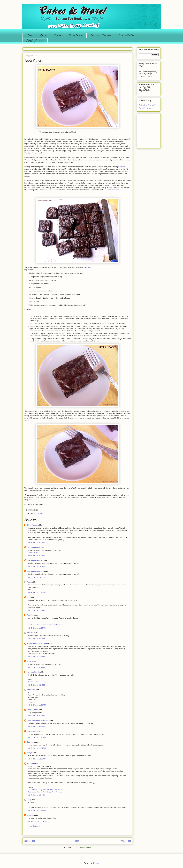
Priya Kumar (32, 731)
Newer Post (30, 841)
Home (29, 36)
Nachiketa (122, 167)
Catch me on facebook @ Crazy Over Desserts (45, 792)
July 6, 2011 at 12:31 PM (37, 748)
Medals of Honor (35, 41)
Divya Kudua (32, 525)
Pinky (29, 800)
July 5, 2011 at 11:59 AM (37, 628)
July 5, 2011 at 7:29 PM (36, 656)
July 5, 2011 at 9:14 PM (36, 685)
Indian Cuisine (33, 553)
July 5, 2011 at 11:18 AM (37, 593)
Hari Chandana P (34, 547)
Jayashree (31, 690)
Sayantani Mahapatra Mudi (37, 644)
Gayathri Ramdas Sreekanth (38, 720)
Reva (29, 582)
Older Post (126, 841)
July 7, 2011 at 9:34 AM (36, 795)
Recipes (57, 36)
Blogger (96, 863)
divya (29, 661)
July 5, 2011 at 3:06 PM (36, 639)
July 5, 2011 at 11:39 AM (37, 610)
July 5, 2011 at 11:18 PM (37, 705)
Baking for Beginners (101, 36)
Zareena (30, 633)
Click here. (150, 77)
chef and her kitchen (35, 560)
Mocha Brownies (113, 190)
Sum (29, 597)
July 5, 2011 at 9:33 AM (36, 556)
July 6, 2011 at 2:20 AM (36, 716)
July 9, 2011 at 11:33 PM (37, 810)
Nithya (29, 753)
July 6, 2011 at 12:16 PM (37, 737)
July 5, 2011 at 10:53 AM (37, 566)
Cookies (40, 513)
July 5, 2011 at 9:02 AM (36, 543)
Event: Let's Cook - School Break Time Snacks (45, 625)
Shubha (30, 815)
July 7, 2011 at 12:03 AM (37, 759)
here (40, 267)
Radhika (30, 615)
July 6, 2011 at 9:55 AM (36, 727)
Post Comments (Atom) (83, 847)
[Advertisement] (146, 130)
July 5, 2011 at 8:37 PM (36, 667)
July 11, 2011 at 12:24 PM (37, 821)
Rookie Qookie (33, 710)
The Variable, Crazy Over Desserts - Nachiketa (45, 790)
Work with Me (126, 36)
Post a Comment (34, 826)
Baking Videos (76, 36)
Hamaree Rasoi (33, 672)
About (43, 36)
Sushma (30, 742)
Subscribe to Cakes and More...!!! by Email (147, 107)
